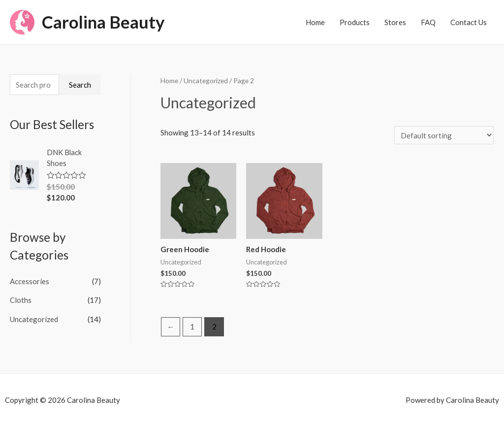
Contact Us (469, 22)
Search (80, 85)
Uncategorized (34, 319)
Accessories (30, 281)
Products (355, 22)
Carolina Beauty (104, 22)
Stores (395, 22)
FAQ (428, 22)
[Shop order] (444, 135)
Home (315, 22)
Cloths (21, 300)
